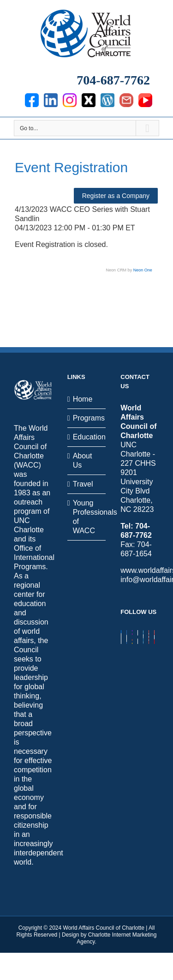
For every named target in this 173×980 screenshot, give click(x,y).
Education (87, 437)
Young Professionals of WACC (87, 517)
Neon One (143, 270)
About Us (83, 460)
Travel (83, 484)
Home (83, 399)
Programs (87, 418)
